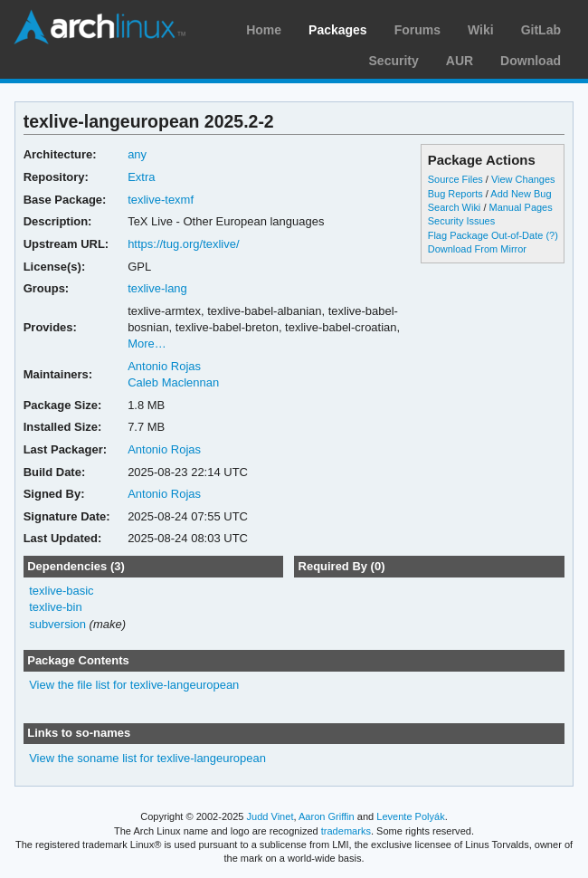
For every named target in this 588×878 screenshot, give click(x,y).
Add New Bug (521, 194)
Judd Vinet (270, 816)
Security (394, 61)
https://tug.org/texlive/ (183, 244)
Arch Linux (100, 27)
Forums (417, 30)
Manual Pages (520, 207)
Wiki (481, 30)
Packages (338, 30)
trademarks (346, 831)
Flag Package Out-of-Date (486, 235)
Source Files (455, 179)
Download (531, 61)
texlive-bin (55, 607)
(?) (551, 235)
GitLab (541, 30)
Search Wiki (455, 207)
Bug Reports (455, 194)
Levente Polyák (410, 816)
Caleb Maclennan (173, 382)
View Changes (523, 179)
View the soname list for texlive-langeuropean (147, 758)
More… (147, 344)
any (137, 154)
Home (264, 30)
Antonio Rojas (164, 366)
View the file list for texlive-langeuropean (134, 685)
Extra (141, 177)
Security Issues (461, 221)
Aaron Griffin (327, 816)
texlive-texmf (161, 200)
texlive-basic (61, 591)
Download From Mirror (477, 249)
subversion (57, 624)
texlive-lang (157, 288)
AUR (460, 61)
